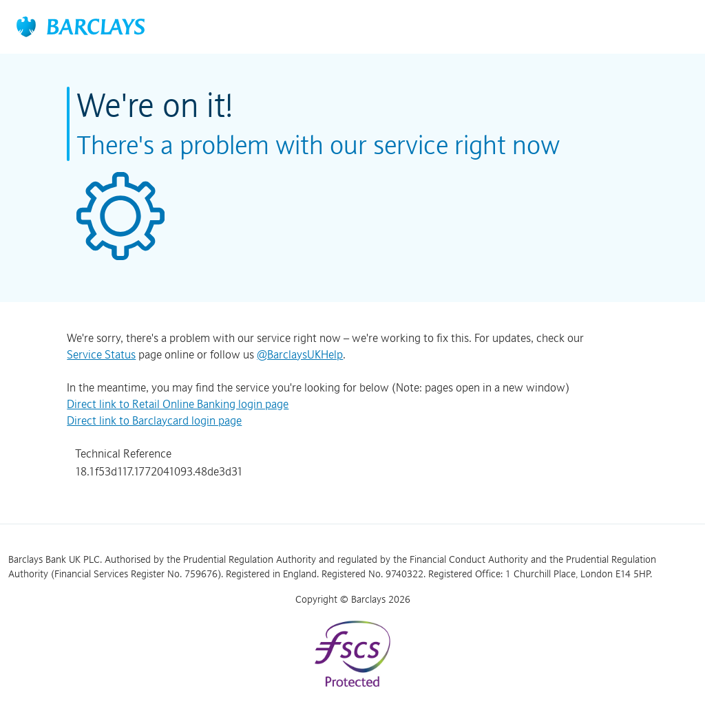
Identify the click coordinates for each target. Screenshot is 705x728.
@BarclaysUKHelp (300, 354)
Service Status (101, 354)
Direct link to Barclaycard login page (154, 420)
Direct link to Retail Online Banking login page (178, 404)
